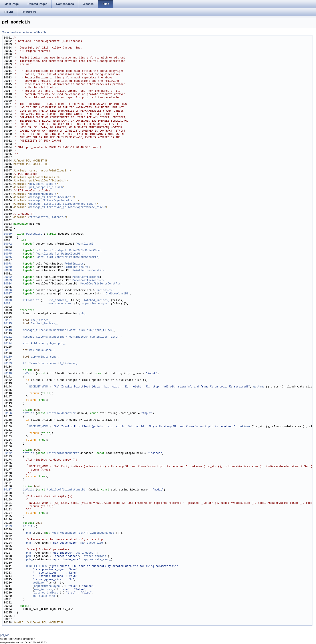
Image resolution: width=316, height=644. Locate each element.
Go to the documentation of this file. (25, 32)
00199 (8, 526)
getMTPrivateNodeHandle (96, 533)
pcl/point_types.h (43, 184)
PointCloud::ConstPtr (52, 257)
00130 (8, 357)
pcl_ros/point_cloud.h (46, 188)
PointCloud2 (84, 244)
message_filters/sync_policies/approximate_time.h (68, 207)
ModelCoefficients (86, 277)
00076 (8, 257)
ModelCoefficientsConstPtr (101, 284)
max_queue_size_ (61, 304)
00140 (8, 374)
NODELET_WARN (39, 387)
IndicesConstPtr (118, 294)
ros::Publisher (34, 344)
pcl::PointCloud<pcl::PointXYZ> (60, 251)
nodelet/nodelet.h (43, 194)
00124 (8, 344)
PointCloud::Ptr (48, 254)
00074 (8, 251)
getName (259, 387)
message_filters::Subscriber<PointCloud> (54, 330)
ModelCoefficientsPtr (89, 281)
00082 (8, 277)
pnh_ (82, 314)
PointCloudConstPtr (84, 257)
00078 (8, 264)
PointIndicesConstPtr (89, 271)
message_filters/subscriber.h (52, 197)
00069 (8, 234)
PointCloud (93, 251)
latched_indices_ (96, 301)
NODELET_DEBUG (37, 566)
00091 (8, 304)
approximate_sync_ (96, 304)
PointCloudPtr (72, 254)
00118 (8, 330)
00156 (8, 413)
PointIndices (74, 264)
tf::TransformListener (40, 364)
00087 (8, 294)
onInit (28, 526)
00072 (8, 244)
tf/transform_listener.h (48, 217)
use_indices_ (58, 301)
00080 (8, 271)
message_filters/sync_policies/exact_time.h (63, 204)
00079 (8, 267)
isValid (28, 374)
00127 (8, 350)
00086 (8, 291)
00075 (8, 254)
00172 (8, 453)
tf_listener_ (68, 364)
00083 (8, 281)
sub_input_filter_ (100, 330)
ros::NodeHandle (64, 533)
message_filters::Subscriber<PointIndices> (56, 337)
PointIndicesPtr (77, 267)
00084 (8, 284)
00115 (8, 324)
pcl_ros (5, 635)
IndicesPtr (105, 291)
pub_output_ (56, 344)
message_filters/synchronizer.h (53, 201)
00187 (8, 490)
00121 (8, 337)
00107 (8, 320)
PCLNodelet (34, 234)
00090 (8, 301)
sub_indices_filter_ (105, 337)
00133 (8, 364)
